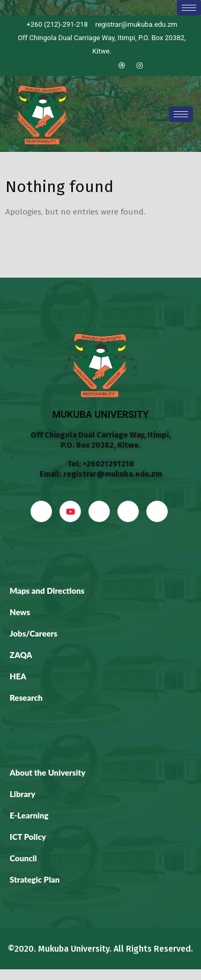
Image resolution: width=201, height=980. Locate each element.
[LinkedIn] (103, 66)
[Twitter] (85, 66)
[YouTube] (70, 511)
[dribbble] (128, 511)
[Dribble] (122, 66)
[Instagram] (140, 66)
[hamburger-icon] (189, 8)
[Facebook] (67, 66)
